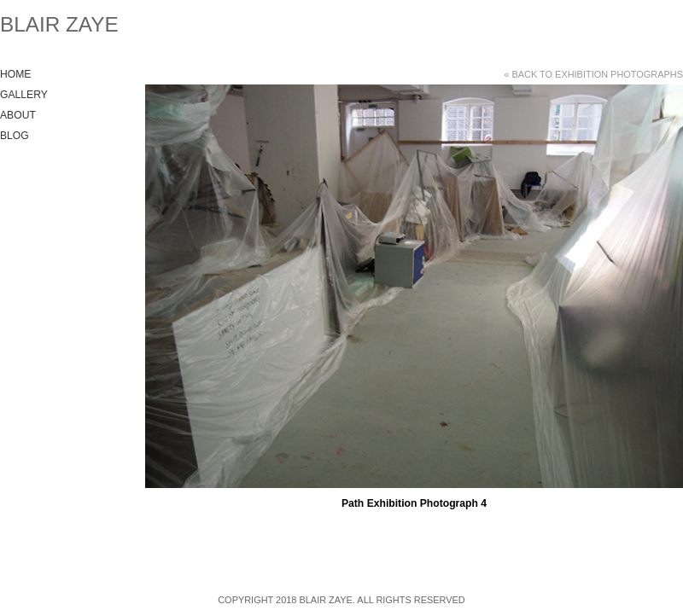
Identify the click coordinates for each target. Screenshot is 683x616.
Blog (15, 136)
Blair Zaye (59, 24)
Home (15, 74)
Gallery (24, 95)
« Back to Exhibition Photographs (593, 74)
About (18, 115)
